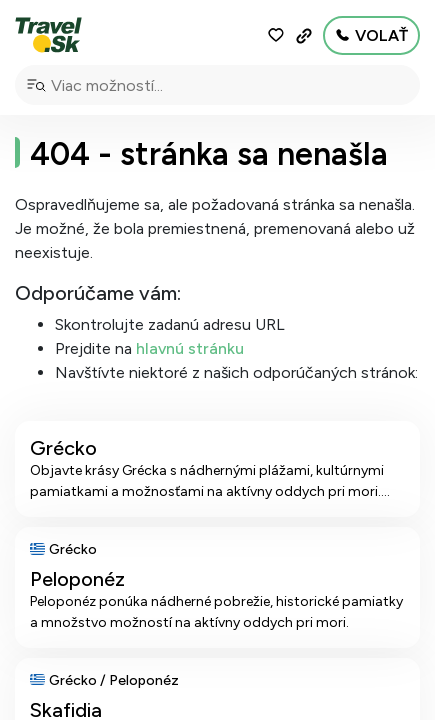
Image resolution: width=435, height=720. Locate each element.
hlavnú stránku (190, 348)
